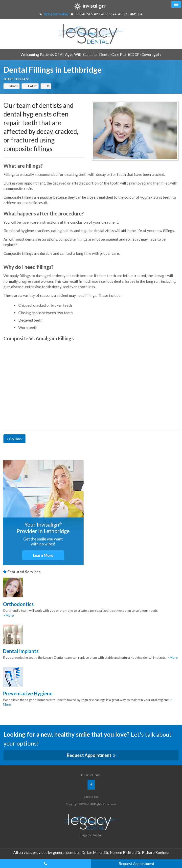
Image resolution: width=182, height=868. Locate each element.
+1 (48, 86)
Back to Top (91, 797)
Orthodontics (18, 604)
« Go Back (14, 439)
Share (14, 86)
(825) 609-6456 (56, 14)
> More (8, 615)
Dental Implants (21, 651)
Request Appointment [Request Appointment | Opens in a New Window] (89, 755)
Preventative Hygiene (28, 693)
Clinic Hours (92, 775)
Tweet (32, 86)
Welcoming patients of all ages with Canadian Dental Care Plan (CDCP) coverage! (90, 54)
